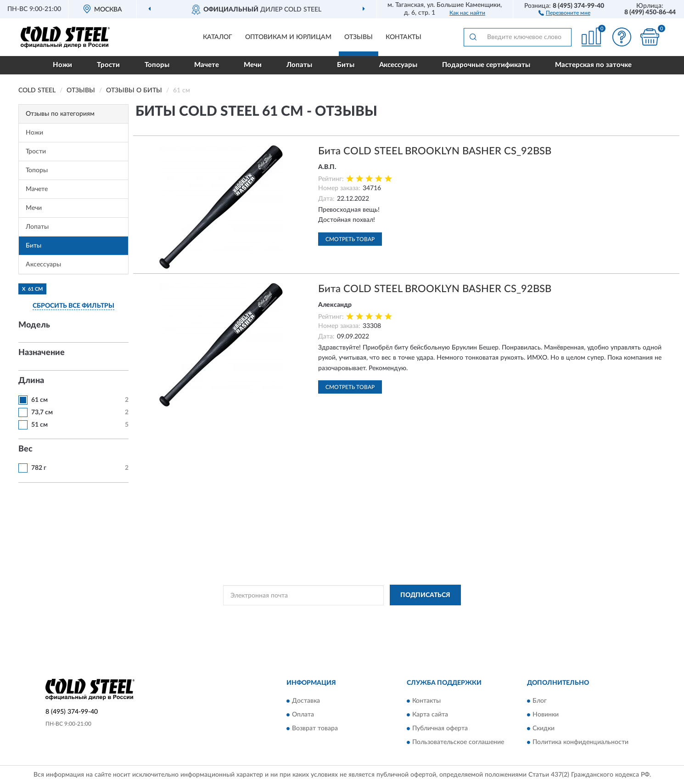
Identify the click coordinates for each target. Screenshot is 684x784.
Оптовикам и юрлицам (288, 37)
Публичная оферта (440, 728)
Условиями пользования (417, 616)
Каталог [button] (218, 37)
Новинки (546, 715)
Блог (540, 701)
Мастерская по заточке (593, 65)
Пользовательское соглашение (458, 742)
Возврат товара (315, 728)
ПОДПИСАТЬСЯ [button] (425, 595)
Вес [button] (25, 449)
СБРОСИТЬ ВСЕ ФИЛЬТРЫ (73, 306)
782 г (39, 468)
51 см (39, 425)
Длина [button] (31, 381)
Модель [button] (34, 325)
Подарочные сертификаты (486, 65)
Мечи (253, 65)
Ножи (62, 65)
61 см (39, 400)
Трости (108, 65)
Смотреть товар (350, 239)
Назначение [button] (42, 353)
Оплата (303, 715)
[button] (564, 12)
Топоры (157, 65)
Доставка (306, 701)
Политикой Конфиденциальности (336, 616)
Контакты (404, 37)
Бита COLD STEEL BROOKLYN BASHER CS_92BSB (435, 151)
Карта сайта (430, 715)
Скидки (544, 728)
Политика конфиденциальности (580, 742)
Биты (346, 65)
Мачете (207, 65)
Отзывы (359, 37)
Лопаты (299, 65)
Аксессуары (398, 65)
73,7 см (42, 412)
